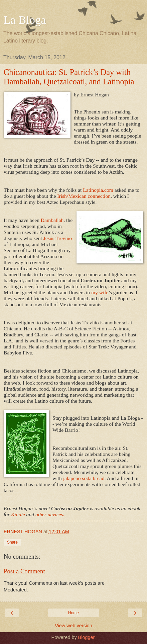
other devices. (49, 514)
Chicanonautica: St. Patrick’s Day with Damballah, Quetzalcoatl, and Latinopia (69, 77)
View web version (73, 626)
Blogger (86, 637)
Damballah (52, 220)
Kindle (18, 514)
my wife (99, 292)
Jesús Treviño (58, 238)
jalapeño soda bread (84, 478)
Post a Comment (24, 571)
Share (12, 542)
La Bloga (25, 20)
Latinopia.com (98, 190)
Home (73, 613)
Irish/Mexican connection (84, 196)
